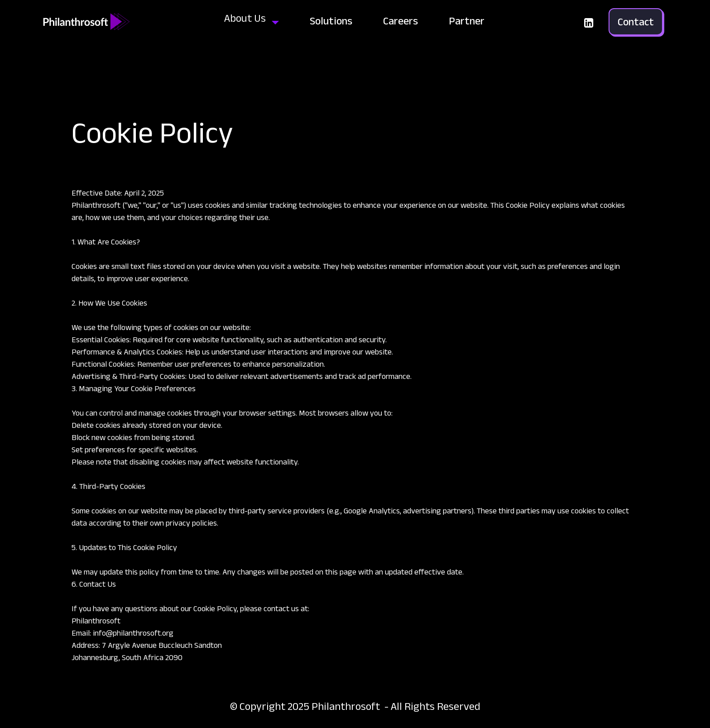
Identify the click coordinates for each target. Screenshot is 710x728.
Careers (401, 21)
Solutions (331, 21)
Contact (636, 22)
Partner (467, 21)
